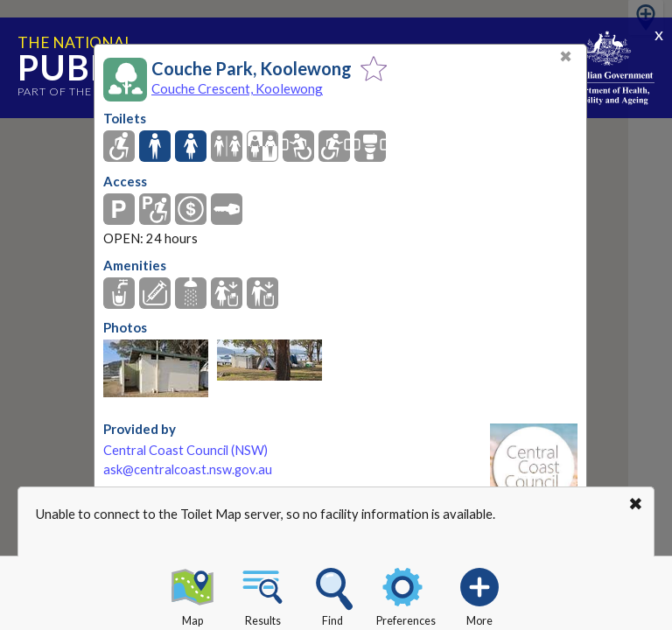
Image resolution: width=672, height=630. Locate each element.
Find (332, 594)
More (479, 594)
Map (192, 594)
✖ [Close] (566, 56)
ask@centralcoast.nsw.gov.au (188, 469)
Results (262, 594)
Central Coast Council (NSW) (185, 450)
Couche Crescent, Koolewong (237, 88)
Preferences (406, 594)
